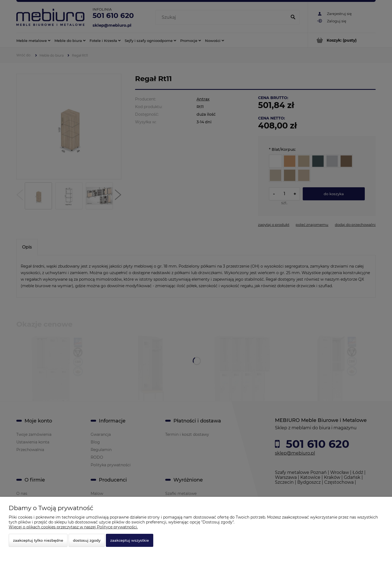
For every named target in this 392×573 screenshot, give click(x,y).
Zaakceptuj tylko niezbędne (38, 540)
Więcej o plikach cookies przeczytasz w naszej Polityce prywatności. (73, 527)
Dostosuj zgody (87, 540)
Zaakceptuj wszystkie (130, 540)
